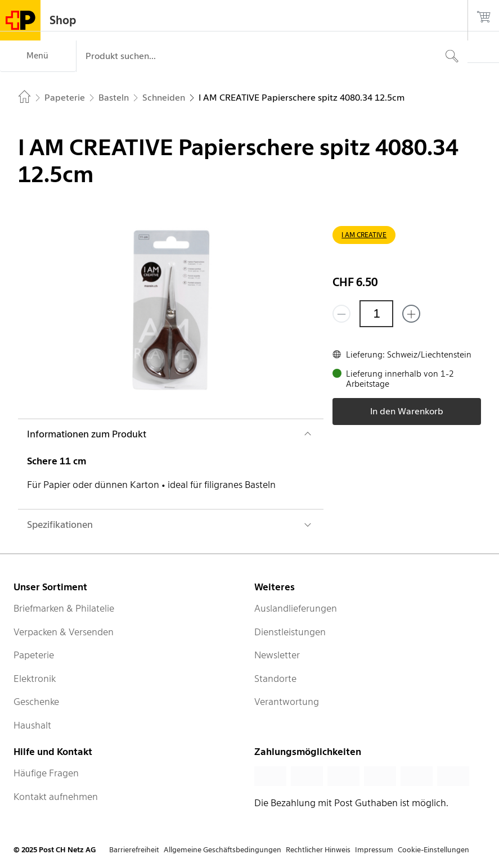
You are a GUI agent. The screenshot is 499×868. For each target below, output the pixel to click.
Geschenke (36, 702)
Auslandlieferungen (296, 608)
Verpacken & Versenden (64, 632)
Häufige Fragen (46, 773)
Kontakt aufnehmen (56, 797)
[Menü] (38, 56)
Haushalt (32, 725)
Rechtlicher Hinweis (318, 850)
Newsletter (277, 655)
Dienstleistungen (290, 632)
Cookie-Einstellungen (433, 850)
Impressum (374, 850)
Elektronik (35, 679)
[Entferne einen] (341, 314)
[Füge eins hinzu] (411, 314)
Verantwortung (287, 702)
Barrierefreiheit (134, 850)
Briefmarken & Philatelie (64, 608)
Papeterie (34, 655)
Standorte (275, 679)
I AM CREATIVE (364, 235)
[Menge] (376, 314)
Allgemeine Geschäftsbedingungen (222, 850)
